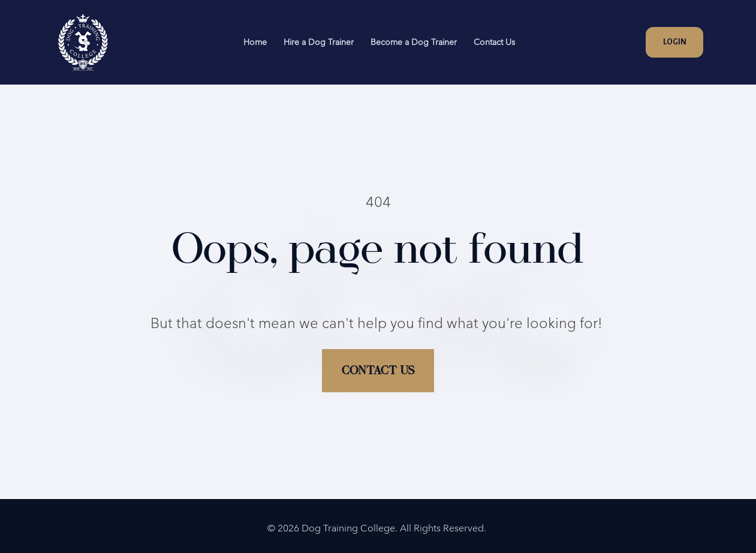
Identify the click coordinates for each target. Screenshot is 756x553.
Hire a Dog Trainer (319, 42)
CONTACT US (378, 351)
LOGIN (675, 42)
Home (255, 42)
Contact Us (494, 42)
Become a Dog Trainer (414, 42)
